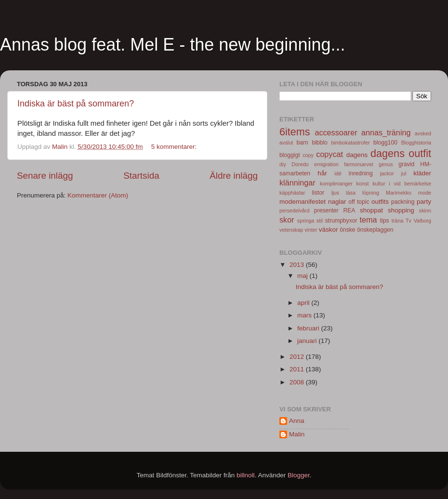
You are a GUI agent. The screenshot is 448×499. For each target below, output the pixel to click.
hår (322, 173)
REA (349, 210)
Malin (297, 434)
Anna (297, 421)
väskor (329, 230)
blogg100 (385, 143)
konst (363, 184)
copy (308, 155)
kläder (422, 173)
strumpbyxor (341, 221)
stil (320, 221)
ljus (335, 193)
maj (303, 276)
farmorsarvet (359, 164)
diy (283, 164)
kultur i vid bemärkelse (402, 184)
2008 (298, 382)
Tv (408, 221)
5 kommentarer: (175, 147)
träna (398, 221)
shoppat (371, 210)
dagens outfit (401, 153)
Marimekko (399, 193)
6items (295, 132)
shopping (401, 210)
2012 (298, 357)
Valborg (422, 221)
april (304, 303)
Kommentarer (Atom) (98, 195)
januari (308, 341)
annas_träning (386, 132)
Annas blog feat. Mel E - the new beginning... (172, 45)
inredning (361, 173)
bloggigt (290, 155)
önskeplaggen (375, 230)
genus (386, 164)
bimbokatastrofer (350, 143)
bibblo (319, 143)
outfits (380, 202)
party (424, 202)
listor (318, 193)
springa (306, 221)
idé (338, 173)
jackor (387, 173)
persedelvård (294, 210)
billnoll (246, 475)
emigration (326, 164)
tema (369, 220)
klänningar (297, 183)
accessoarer (336, 132)
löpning (371, 193)
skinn (425, 210)
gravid (406, 164)
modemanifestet (303, 202)
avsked (423, 133)
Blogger (299, 475)
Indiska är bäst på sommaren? (76, 104)
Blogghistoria (416, 143)
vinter (311, 230)
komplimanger (336, 184)
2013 (298, 265)
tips (385, 221)
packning (403, 202)
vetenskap (291, 230)
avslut (286, 143)
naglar (337, 202)
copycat (329, 154)
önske (347, 230)
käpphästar (292, 193)
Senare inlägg (45, 176)
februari (309, 328)
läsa (351, 193)
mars (305, 315)
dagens (357, 155)
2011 (298, 369)
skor (287, 220)
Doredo (300, 164)
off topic (359, 202)
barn (302, 143)
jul (404, 173)
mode (425, 193)
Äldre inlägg (234, 176)
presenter (326, 210)
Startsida (141, 176)
